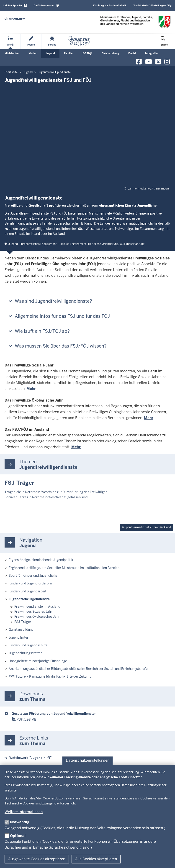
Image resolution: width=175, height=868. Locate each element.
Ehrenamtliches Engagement (38, 244)
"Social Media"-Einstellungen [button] (152, 5)
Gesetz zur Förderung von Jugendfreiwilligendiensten (54, 714)
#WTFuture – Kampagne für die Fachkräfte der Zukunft (50, 676)
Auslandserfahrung (132, 244)
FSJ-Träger (23, 622)
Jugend (50, 53)
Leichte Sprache (15, 5)
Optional (18, 836)
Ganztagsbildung (21, 630)
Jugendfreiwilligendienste (29, 599)
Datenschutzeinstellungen (88, 760)
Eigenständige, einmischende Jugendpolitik (41, 560)
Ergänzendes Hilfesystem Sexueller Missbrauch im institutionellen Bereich (64, 568)
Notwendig (20, 822)
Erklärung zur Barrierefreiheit (110, 6)
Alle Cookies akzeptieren (96, 859)
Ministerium (12, 53)
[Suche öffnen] (164, 42)
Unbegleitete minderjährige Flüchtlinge (38, 661)
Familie (68, 53)
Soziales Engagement (72, 244)
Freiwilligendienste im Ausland (37, 607)
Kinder (33, 53)
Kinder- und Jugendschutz (28, 645)
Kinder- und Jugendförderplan (31, 583)
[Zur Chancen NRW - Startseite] (15, 18)
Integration (152, 53)
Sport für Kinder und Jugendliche (33, 576)
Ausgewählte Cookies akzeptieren (37, 859)
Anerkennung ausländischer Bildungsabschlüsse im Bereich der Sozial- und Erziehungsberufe (78, 669)
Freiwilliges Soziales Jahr (33, 612)
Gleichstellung (110, 53)
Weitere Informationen (24, 812)
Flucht (132, 53)
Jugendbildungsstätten (26, 653)
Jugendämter (19, 638)
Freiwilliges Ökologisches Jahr (37, 617)
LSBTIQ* (87, 53)
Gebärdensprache (46, 5)
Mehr (31, 389)
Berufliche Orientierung (103, 244)
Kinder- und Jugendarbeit (27, 591)
